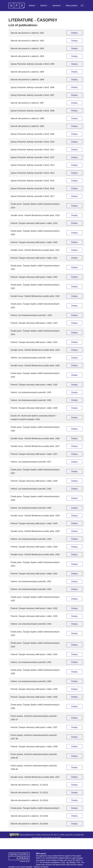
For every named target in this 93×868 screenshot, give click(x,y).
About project (72, 6)
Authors (44, 6)
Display (74, 33)
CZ (82, 6)
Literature (56, 6)
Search (32, 6)
